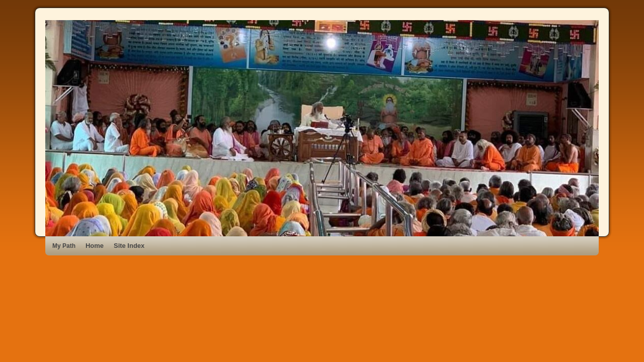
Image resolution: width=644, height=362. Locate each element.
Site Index (129, 246)
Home (95, 246)
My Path (64, 246)
